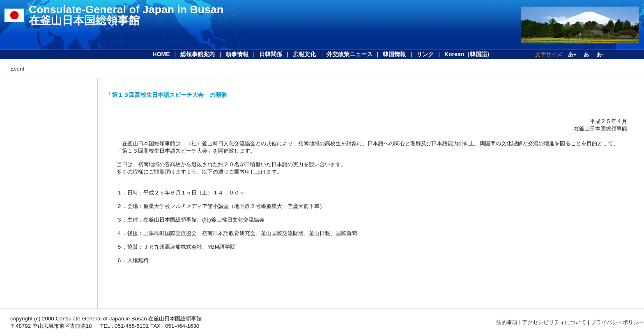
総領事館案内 (198, 54)
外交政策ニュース (350, 54)
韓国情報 (394, 54)
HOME (161, 54)
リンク (425, 54)
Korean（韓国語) (467, 54)
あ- (600, 54)
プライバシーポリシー (617, 322)
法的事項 (507, 322)
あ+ (572, 54)
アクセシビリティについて (554, 322)
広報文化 (304, 54)
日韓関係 (271, 54)
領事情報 (237, 54)
